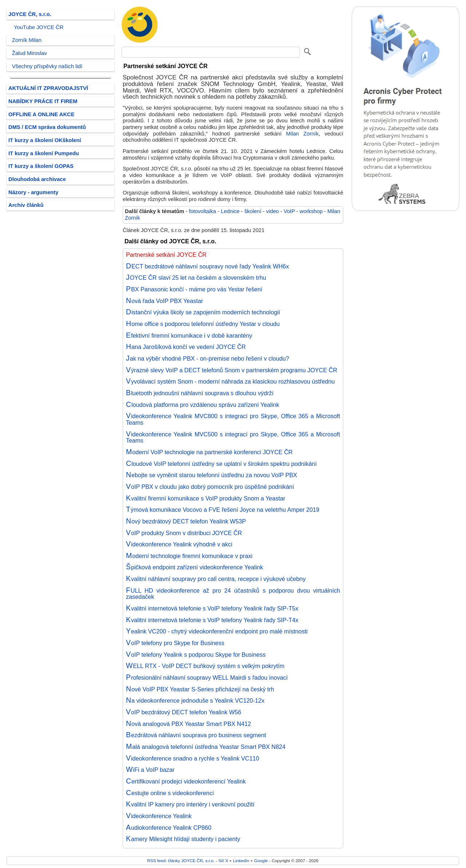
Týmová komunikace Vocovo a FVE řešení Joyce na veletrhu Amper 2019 (223, 510)
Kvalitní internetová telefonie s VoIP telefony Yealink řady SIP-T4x (212, 620)
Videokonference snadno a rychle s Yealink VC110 (193, 758)
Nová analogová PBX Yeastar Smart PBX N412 (188, 724)
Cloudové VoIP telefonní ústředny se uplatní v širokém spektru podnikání (221, 464)
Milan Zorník (302, 134)
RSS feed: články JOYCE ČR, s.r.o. (181, 861)
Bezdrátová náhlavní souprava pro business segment (196, 735)
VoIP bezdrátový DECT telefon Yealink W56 (184, 712)
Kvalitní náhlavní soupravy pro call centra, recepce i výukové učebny (216, 579)
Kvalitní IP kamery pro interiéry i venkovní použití (190, 804)
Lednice (230, 211)
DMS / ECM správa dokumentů (47, 127)
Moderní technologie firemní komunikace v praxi (189, 556)
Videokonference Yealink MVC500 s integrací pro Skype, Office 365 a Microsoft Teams (233, 437)
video (273, 211)
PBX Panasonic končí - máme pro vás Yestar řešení (194, 289)
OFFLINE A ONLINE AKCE (42, 114)
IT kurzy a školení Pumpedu (44, 153)
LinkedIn (241, 861)
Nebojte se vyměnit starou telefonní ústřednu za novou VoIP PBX (212, 475)
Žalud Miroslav (29, 53)
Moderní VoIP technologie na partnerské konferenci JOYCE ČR (209, 452)
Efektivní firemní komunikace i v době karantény (189, 335)
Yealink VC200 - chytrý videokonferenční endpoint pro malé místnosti (217, 631)
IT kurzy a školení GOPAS (41, 166)
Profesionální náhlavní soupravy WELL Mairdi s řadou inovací (207, 677)
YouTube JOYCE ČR (39, 27)
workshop (311, 211)
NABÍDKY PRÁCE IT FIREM (43, 101)
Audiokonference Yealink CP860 (169, 828)
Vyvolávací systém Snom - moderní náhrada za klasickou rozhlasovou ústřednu (230, 381)
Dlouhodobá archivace (37, 179)
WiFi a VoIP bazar (150, 770)
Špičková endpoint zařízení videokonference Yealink (195, 567)
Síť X (223, 861)
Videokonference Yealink (159, 816)
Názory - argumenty (33, 192)
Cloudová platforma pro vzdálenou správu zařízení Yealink (203, 405)
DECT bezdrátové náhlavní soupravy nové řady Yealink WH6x (208, 266)
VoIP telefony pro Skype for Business (175, 643)
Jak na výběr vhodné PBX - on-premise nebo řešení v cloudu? (208, 358)
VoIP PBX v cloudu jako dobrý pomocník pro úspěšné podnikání (210, 487)
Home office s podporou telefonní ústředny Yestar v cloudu (203, 324)
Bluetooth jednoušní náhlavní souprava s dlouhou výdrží (200, 393)
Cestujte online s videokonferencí (170, 793)
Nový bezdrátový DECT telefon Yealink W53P (186, 521)
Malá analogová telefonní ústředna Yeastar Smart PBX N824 (206, 747)
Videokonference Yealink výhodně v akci (179, 544)
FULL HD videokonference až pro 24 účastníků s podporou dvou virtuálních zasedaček (233, 594)
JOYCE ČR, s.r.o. (30, 14)
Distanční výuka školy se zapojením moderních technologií (203, 312)
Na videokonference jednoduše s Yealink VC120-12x (195, 700)
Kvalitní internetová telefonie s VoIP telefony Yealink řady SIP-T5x (212, 608)
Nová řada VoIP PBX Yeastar (165, 301)
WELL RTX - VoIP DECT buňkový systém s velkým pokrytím (205, 666)
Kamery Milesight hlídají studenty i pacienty (183, 839)
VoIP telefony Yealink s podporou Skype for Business (196, 655)
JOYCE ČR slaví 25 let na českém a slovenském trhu (196, 278)
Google (261, 861)
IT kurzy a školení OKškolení (45, 140)
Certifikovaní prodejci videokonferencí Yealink (186, 781)
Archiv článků (26, 205)
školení (253, 211)
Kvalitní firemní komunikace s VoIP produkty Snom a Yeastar (206, 498)
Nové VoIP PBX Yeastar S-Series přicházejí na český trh (200, 689)
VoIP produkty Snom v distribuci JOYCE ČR (184, 533)
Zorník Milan (27, 40)
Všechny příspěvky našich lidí (47, 66)
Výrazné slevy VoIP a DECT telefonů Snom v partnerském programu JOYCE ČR (232, 370)
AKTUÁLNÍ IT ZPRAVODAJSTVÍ (48, 88)
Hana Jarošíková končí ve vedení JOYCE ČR (186, 347)
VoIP (289, 211)
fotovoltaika (202, 211)
